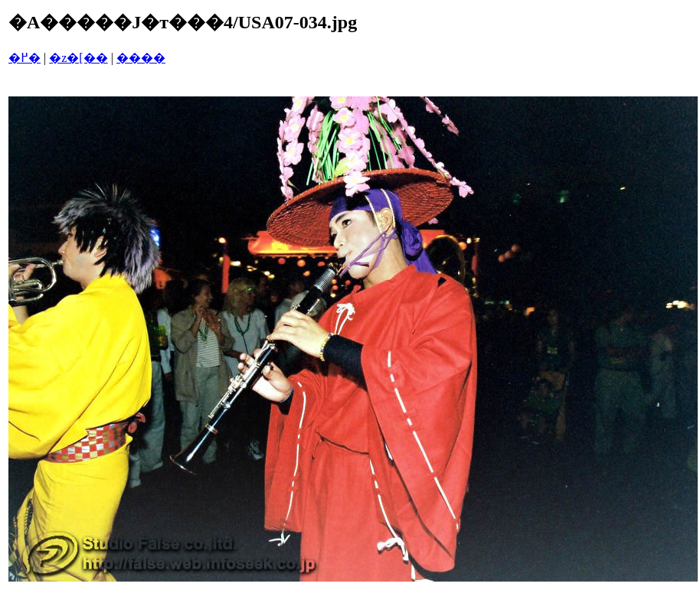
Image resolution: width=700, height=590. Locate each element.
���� (141, 58)
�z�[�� (78, 58)
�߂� (25, 58)
